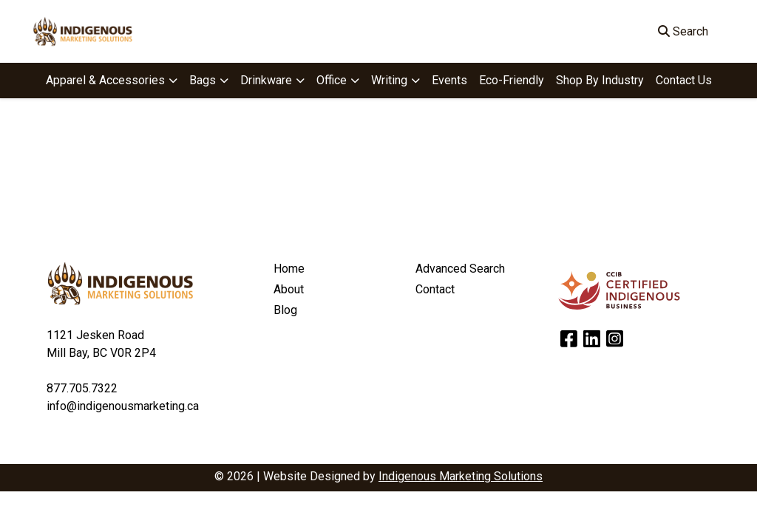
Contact (435, 289)
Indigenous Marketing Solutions (461, 476)
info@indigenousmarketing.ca (123, 406)
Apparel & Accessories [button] (105, 80)
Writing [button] (389, 80)
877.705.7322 (82, 388)
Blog (285, 310)
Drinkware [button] (266, 80)
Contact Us (684, 80)
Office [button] (332, 80)
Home (289, 269)
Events (449, 80)
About (289, 289)
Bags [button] (203, 80)
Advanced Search (460, 269)
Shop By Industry (600, 80)
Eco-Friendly (512, 80)
